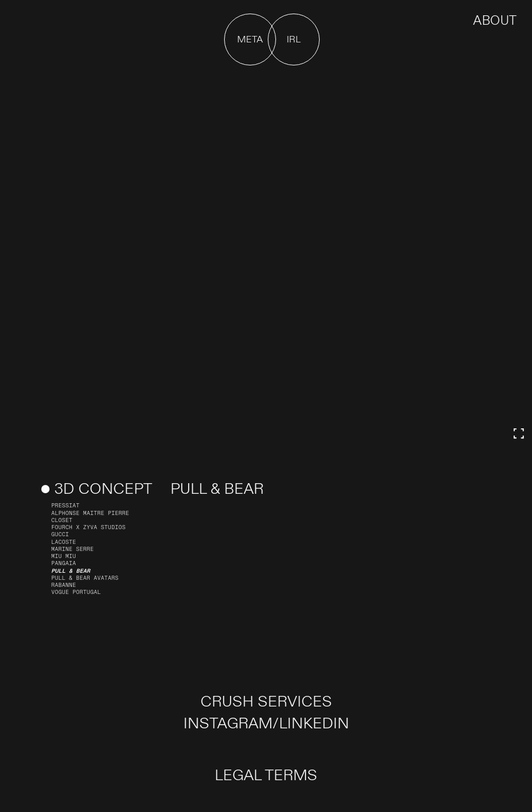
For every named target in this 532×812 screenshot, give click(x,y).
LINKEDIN (314, 724)
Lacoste (64, 542)
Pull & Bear (71, 571)
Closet (62, 520)
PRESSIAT (65, 506)
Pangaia (64, 563)
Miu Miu (64, 556)
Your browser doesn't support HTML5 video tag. (266, 261)
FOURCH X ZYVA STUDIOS (88, 527)
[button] (250, 39)
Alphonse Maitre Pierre (90, 513)
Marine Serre (73, 549)
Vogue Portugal (76, 592)
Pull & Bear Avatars (85, 578)
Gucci (60, 534)
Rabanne (64, 585)
